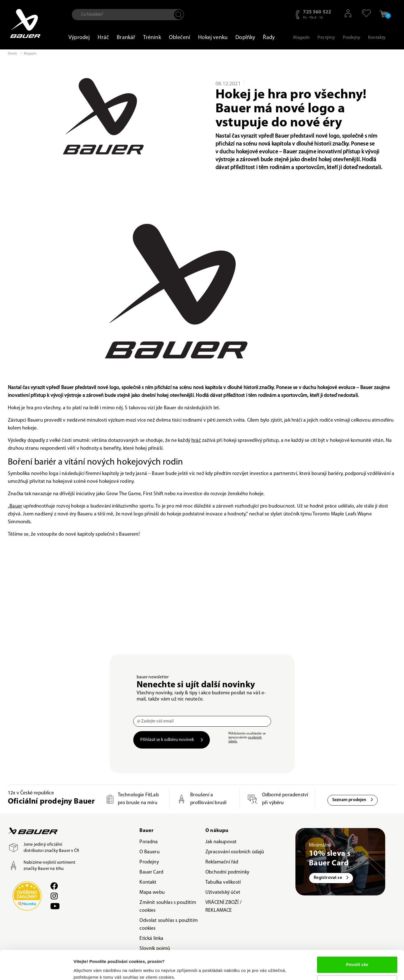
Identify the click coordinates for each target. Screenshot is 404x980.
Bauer (16, 506)
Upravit (357, 959)
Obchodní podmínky (227, 872)
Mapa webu (152, 893)
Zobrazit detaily (89, 969)
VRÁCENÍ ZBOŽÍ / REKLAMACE (223, 907)
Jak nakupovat (221, 842)
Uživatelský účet (223, 893)
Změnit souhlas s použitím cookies (168, 907)
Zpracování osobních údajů (235, 852)
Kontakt (148, 882)
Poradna (149, 842)
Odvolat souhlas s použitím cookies (169, 925)
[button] (364, 13)
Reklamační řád (222, 862)
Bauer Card (151, 872)
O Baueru (149, 852)
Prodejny (149, 862)
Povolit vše (357, 941)
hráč (196, 441)
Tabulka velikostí (223, 882)
